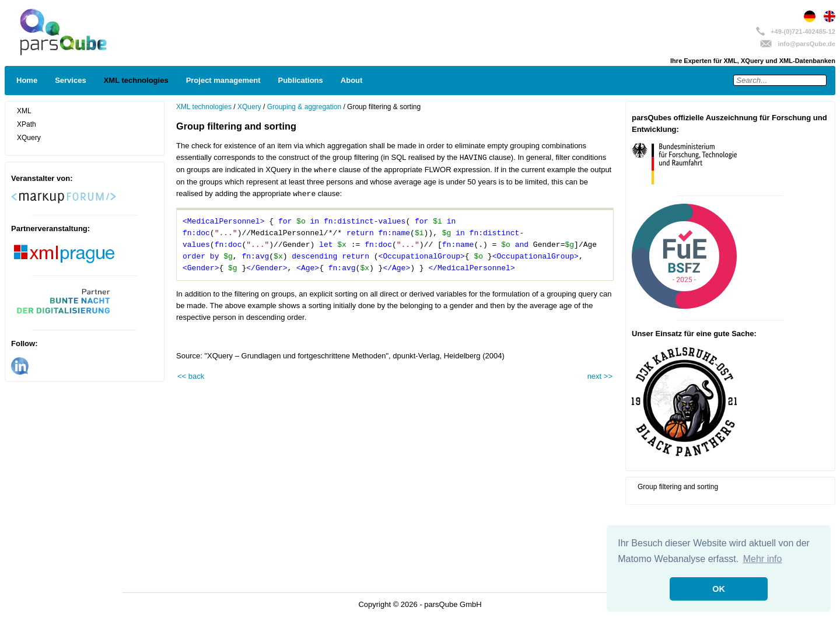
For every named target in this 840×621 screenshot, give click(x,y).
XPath (27, 124)
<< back (191, 376)
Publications (301, 80)
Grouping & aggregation (304, 107)
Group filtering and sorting (678, 487)
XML (24, 111)
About (352, 80)
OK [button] (719, 589)
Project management (223, 80)
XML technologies (136, 80)
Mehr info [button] (763, 559)
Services (71, 80)
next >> (600, 376)
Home (27, 80)
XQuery (29, 138)
